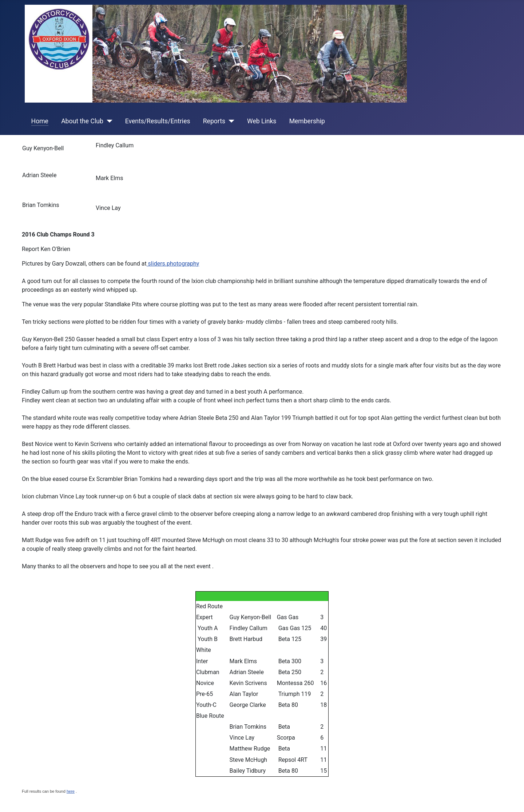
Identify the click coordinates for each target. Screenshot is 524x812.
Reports (214, 121)
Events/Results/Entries (158, 121)
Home (40, 121)
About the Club (82, 121)
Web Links (262, 121)
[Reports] (230, 121)
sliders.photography (173, 264)
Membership (307, 121)
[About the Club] (108, 121)
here (71, 791)
